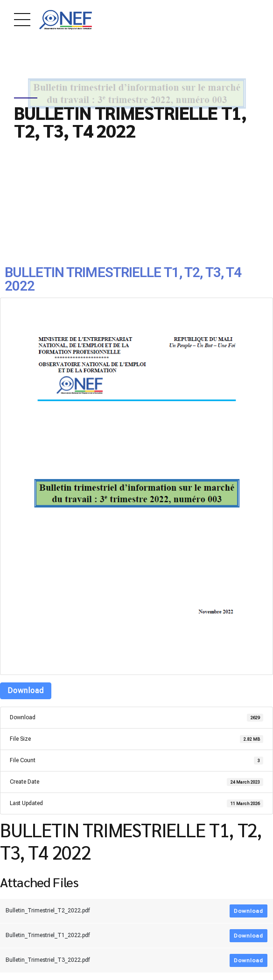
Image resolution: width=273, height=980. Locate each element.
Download (26, 691)
